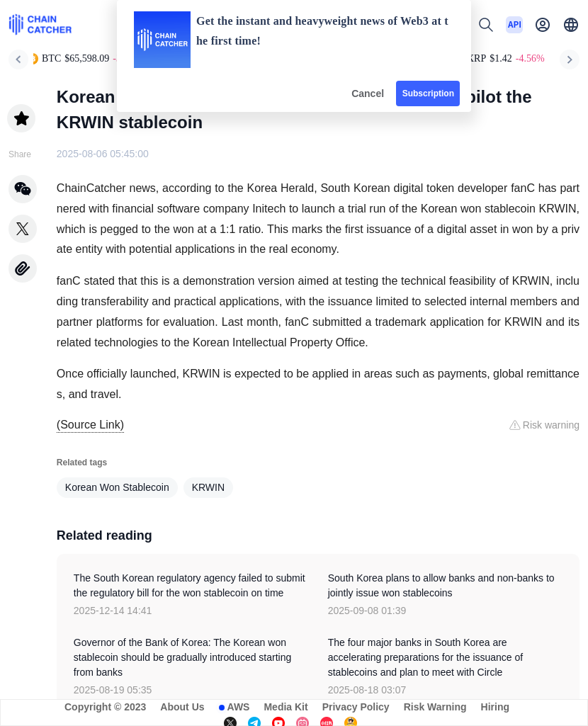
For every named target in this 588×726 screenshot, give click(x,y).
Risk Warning (435, 707)
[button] (571, 25)
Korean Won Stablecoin (117, 487)
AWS (239, 707)
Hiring (495, 707)
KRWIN (208, 487)
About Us (182, 707)
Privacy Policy (356, 707)
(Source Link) (90, 425)
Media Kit (285, 707)
